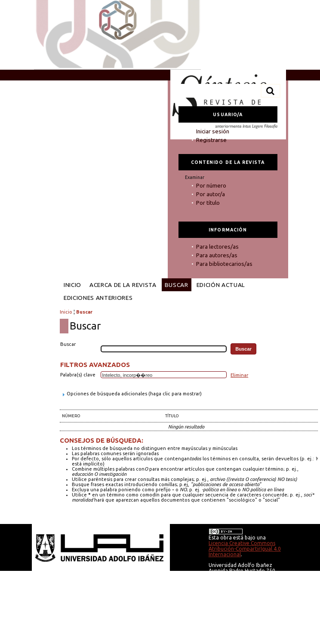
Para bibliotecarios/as (224, 264)
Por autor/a (211, 194)
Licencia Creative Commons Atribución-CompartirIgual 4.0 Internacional (245, 549)
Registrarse (211, 140)
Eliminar (239, 375)
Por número (211, 185)
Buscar (177, 285)
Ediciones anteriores (98, 298)
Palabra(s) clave (78, 375)
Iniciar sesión (213, 131)
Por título (208, 203)
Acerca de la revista (123, 285)
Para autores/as (217, 255)
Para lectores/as (217, 247)
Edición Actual (221, 285)
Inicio (72, 285)
